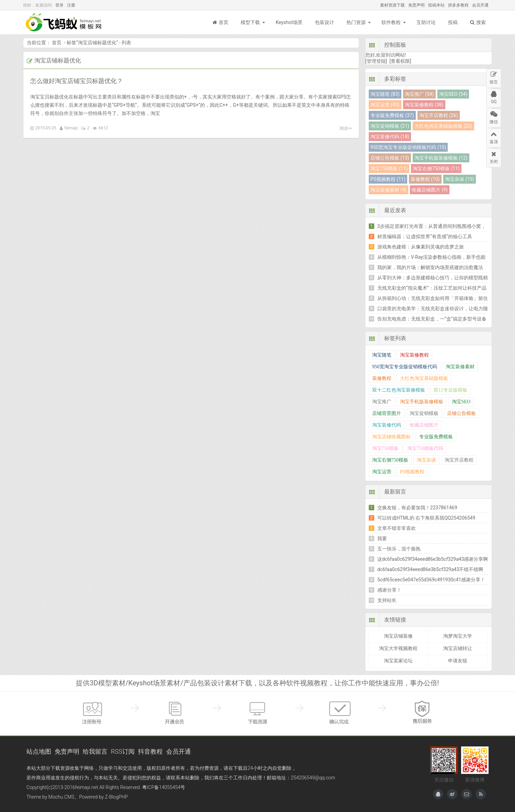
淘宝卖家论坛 (398, 661)
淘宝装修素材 (460, 367)
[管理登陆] (376, 61)
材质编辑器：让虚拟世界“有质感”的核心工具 (425, 236)
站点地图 (39, 751)
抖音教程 (150, 751)
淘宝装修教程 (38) (424, 105)
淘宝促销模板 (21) (390, 126)
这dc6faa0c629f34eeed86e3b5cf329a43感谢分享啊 (433, 559)
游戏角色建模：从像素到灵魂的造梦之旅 (421, 247)
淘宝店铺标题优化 (97, 43)
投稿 (453, 22)
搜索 (478, 22)
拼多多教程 (458, 5)
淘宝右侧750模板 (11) (436, 169)
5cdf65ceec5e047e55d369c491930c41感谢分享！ (431, 580)
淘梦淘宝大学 (458, 636)
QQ (494, 96)
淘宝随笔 (382, 355)
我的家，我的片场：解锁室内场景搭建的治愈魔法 (430, 267)
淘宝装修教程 (414, 355)
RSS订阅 (123, 751)
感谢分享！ (389, 590)
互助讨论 (426, 22)
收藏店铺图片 (424, 425)
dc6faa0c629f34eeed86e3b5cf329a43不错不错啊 (430, 569)
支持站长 (387, 600)
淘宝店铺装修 (398, 636)
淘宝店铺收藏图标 (391, 437)
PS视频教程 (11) (388, 179)
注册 (71, 5)
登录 (59, 5)
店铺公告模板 (461, 413)
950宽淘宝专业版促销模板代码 (405, 367)
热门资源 (356, 22)
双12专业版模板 (450, 390)
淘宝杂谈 (426, 460)
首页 (220, 22)
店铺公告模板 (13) (390, 158)
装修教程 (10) (425, 179)
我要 (382, 538)
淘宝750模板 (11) (389, 169)
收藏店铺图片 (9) (430, 190)
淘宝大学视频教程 (398, 648)
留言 (494, 77)
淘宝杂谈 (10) (460, 179)
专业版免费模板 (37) (392, 115)
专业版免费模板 (436, 437)
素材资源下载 (392, 5)
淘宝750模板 (385, 448)
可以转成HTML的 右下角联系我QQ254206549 (426, 518)
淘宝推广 (382, 402)
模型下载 (250, 22)
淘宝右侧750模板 (390, 460)
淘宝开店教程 (459, 460)
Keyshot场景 (289, 22)
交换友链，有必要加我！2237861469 (417, 508)
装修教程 (382, 378)
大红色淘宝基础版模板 (424, 378)
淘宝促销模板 (424, 413)
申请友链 (458, 661)
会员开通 (480, 5)
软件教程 (391, 22)
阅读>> (346, 128)
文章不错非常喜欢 (397, 528)
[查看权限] (400, 61)
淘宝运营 (382, 472)
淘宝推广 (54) (419, 94)
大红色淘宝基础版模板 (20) (443, 126)
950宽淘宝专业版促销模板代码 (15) (408, 147)
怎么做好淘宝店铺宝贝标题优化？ (77, 81)
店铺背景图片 (387, 413)
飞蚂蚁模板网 (64, 22)
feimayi (71, 128)
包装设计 (324, 22)
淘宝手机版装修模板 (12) (441, 158)
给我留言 (95, 751)
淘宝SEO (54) (453, 94)
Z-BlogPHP (117, 797)
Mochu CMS (61, 797)
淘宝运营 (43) (385, 105)
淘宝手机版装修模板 (422, 402)
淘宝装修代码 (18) (390, 137)
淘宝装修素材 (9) (388, 190)
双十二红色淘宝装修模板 (399, 390)
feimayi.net (86, 787)
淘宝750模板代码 (425, 448)
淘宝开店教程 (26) (439, 115)
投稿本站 (436, 5)
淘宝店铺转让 (458, 648)
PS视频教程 (412, 472)
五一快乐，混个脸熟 (399, 549)
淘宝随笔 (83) (385, 94)
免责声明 (416, 5)
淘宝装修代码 (387, 425)
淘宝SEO (461, 402)
